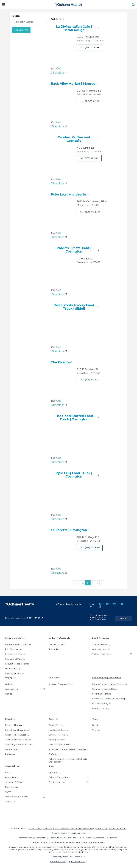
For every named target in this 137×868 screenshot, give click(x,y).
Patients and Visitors (15, 637)
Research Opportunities (60, 744)
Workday (9, 693)
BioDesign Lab (55, 753)
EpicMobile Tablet (58, 860)
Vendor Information (117, 827)
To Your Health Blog (101, 643)
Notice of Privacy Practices (40, 827)
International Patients (15, 658)
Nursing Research (57, 739)
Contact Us (10, 801)
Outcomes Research (58, 734)
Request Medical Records (17, 663)
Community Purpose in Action (107, 677)
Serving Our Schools (101, 693)
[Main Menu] (4, 5)
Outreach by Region (102, 702)
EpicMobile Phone (77, 860)
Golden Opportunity (101, 648)
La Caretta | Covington (69, 530)
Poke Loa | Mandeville (68, 194)
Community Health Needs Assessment (110, 683)
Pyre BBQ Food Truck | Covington (74, 475)
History (8, 771)
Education (10, 718)
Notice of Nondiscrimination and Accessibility (73, 827)
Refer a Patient (56, 648)
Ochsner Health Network (17, 796)
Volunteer (97, 729)
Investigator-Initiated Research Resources (68, 748)
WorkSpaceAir (12, 688)
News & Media (12, 786)
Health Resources (101, 637)
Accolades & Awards (14, 781)
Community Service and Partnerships (109, 698)
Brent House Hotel (57, 781)
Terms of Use (102, 827)
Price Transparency (14, 648)
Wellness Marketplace (102, 653)
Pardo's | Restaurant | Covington (74, 250)
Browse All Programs (15, 724)
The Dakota (60, 362)
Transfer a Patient (57, 643)
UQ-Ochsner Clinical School (17, 729)
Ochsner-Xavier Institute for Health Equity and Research (68, 759)
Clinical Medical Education (17, 734)
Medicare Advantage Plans (61, 683)
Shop (51, 765)
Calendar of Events (101, 707)
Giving (95, 718)
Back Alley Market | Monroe (73, 84)
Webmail (9, 683)
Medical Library (12, 748)
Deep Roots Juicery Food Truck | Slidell (74, 307)
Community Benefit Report (105, 688)
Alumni (8, 791)
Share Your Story (13, 668)
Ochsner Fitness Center (59, 776)
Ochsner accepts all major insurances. (68, 832)
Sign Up (127, 616)
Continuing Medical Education (19, 744)
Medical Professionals (59, 637)
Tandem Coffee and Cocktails (74, 139)
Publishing (10, 753)
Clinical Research (56, 724)
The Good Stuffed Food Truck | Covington (74, 418)
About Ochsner (12, 765)
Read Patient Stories (15, 672)
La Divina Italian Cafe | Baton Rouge (74, 28)
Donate (96, 724)
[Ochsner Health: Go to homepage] (69, 4)
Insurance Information (15, 653)
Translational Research (59, 729)
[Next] (102, 583)
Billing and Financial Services (18, 643)
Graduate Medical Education (18, 739)
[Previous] (74, 583)
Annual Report (12, 776)
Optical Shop (54, 771)
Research (53, 718)
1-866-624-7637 (35, 617)
